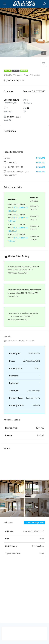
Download (41, 158)
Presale (16, 71)
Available (24, 71)
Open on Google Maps (34, 523)
